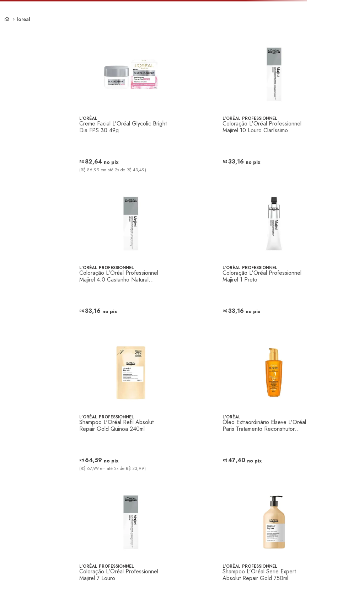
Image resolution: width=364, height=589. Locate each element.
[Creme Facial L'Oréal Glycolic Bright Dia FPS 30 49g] (131, 110)
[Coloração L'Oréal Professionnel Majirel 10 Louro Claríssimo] (274, 110)
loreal (23, 19)
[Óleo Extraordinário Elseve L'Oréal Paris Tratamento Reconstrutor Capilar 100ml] (274, 409)
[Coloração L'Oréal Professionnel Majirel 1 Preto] (274, 259)
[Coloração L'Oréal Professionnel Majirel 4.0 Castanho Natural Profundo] (131, 259)
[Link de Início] (7, 19)
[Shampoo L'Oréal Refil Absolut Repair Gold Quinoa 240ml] (131, 409)
